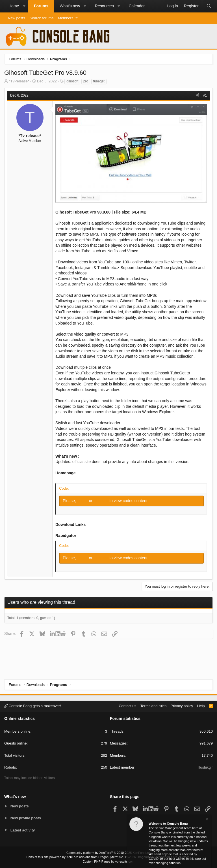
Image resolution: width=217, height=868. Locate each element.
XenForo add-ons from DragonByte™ (92, 857)
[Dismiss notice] (207, 820)
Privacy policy (182, 706)
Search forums (42, 18)
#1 (205, 95)
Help (201, 706)
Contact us (127, 706)
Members (66, 18)
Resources (104, 6)
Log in (83, 501)
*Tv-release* (19, 81)
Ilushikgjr (206, 767)
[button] (24, 6)
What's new (70, 6)
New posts (17, 18)
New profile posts (26, 818)
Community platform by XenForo (108, 853)
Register (101, 501)
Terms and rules (153, 706)
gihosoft (72, 81)
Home (14, 6)
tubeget (99, 81)
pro (86, 81)
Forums (41, 6)
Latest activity (23, 830)
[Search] (209, 6)
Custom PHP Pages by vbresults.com (108, 861)
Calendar (137, 6)
